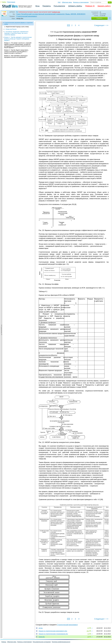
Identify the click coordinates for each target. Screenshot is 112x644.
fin (17, 12)
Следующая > (100, 25)
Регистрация (11, 2)
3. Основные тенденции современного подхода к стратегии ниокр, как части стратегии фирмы (16, 33)
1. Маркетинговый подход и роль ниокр (16, 27)
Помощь (4, 642)
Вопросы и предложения (81, 2)
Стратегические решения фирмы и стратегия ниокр (18, 23)
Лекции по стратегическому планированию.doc (53, 634)
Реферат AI (90, 6)
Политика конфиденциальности (61, 642)
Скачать (99, 18)
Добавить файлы (75, 6)
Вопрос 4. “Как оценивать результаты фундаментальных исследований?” (16, 56)
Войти (4, 2)
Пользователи (59, 6)
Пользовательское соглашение (42, 642)
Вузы (38, 6)
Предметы (47, 6)
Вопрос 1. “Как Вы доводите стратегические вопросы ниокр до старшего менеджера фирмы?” (18, 39)
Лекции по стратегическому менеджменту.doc (53, 631)
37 (88, 628)
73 (88, 634)
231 (88, 631)
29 (88, 637)
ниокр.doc (42, 637)
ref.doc (41, 628)
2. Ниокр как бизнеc (10, 29)
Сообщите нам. (56, 12)
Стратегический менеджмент (27, 16)
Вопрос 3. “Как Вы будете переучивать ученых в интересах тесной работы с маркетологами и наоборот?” (16, 52)
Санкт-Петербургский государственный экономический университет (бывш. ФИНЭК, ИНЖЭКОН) (51, 14)
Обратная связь (67, 2)
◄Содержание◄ (2, 55)
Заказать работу (104, 6)
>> (107, 25)
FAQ (59, 2)
